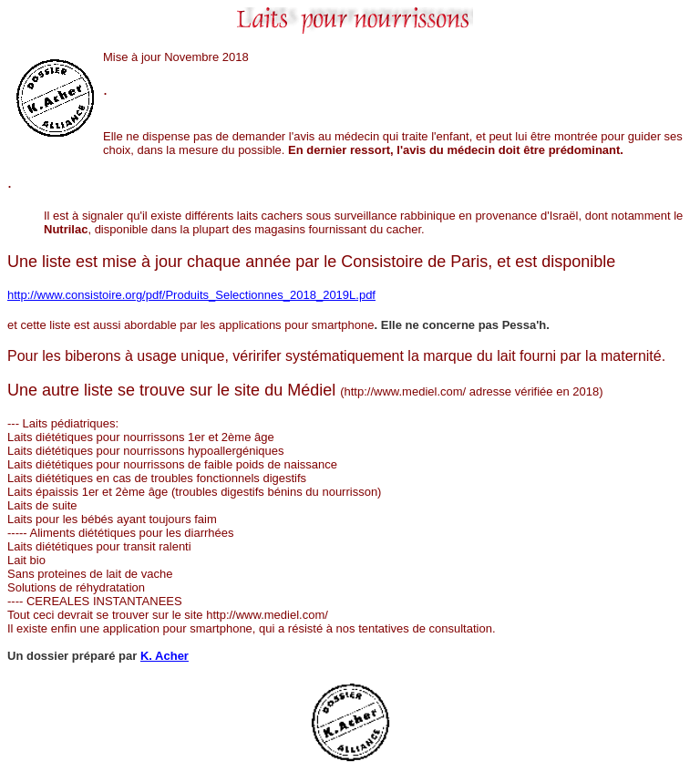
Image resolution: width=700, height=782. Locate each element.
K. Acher (165, 656)
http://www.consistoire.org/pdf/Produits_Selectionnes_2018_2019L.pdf (191, 295)
